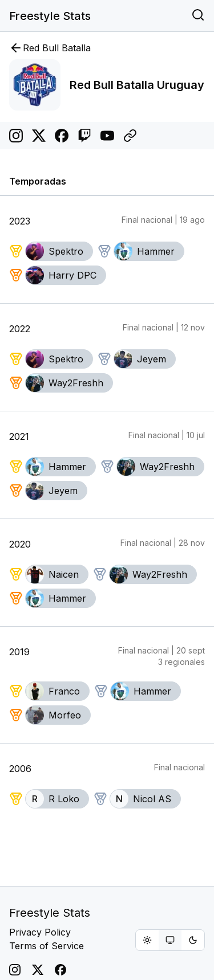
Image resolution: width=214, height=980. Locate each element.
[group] (170, 940)
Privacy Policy (40, 932)
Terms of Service (47, 946)
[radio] (147, 940)
